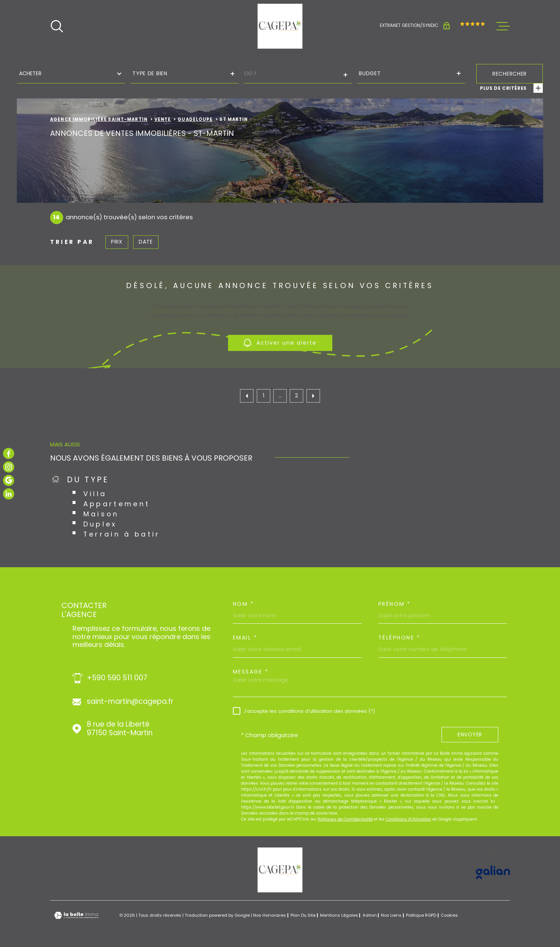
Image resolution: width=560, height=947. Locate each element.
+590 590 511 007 (117, 678)
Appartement (117, 504)
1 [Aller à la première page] (264, 395)
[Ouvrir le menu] (503, 26)
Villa (95, 494)
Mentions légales (339, 915)
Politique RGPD (421, 915)
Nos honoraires (270, 915)
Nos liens (391, 915)
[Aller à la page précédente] (247, 396)
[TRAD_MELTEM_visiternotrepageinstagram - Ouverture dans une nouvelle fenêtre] (9, 467)
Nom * (244, 604)
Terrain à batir (122, 534)
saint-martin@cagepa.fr (130, 702)
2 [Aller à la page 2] (296, 395)
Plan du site (303, 915)
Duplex (100, 524)
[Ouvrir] (57, 26)
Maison (101, 514)
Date (146, 242)
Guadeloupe (195, 119)
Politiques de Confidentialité (345, 819)
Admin (370, 915)
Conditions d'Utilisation (408, 819)
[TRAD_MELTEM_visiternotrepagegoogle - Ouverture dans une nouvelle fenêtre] (9, 480)
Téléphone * (399, 638)
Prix (117, 242)
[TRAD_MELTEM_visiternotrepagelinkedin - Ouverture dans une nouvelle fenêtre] (9, 494)
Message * (251, 672)
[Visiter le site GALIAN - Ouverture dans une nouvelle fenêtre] (493, 872)
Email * (245, 638)
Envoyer (470, 735)
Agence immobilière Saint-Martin (99, 119)
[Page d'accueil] (280, 26)
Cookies (449, 915)
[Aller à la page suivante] (313, 396)
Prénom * (395, 604)
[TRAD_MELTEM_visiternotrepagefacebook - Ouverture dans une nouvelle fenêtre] (9, 453)
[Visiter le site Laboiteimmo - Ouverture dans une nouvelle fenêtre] (76, 915)
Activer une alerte (280, 343)
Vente (163, 119)
